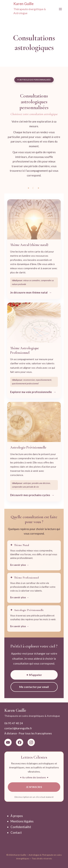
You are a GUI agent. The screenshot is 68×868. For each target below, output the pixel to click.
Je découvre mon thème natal (29, 292)
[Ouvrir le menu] (60, 9)
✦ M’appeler (34, 675)
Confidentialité (21, 827)
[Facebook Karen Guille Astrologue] (20, 742)
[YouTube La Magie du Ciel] (8, 742)
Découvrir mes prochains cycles (30, 495)
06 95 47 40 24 (14, 723)
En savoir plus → (19, 565)
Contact (16, 833)
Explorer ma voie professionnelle (31, 392)
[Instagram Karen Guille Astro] (31, 742)
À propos (17, 816)
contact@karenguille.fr (18, 728)
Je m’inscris (34, 787)
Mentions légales (22, 821)
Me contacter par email (34, 687)
